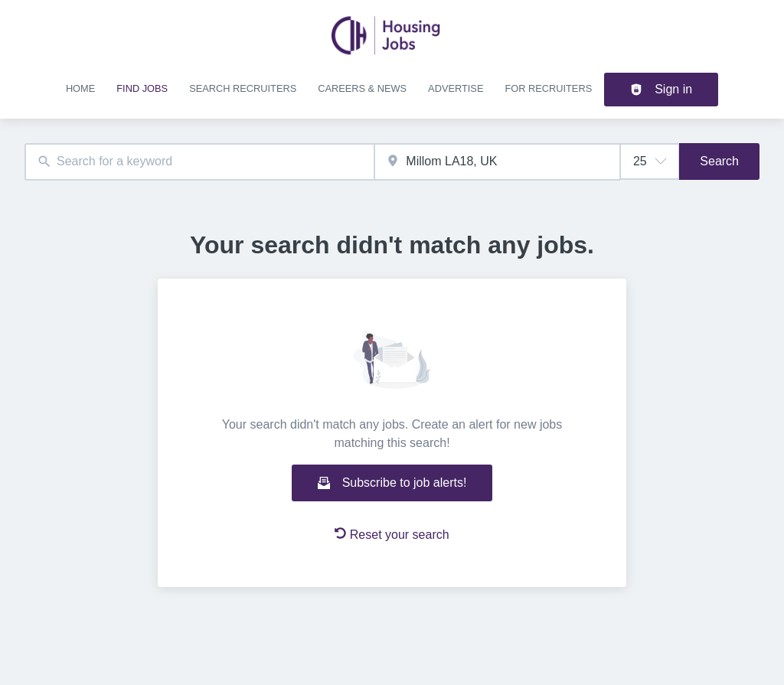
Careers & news (362, 88)
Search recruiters (243, 88)
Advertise (456, 88)
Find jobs (142, 88)
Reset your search (392, 534)
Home (80, 88)
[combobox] (199, 162)
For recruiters (548, 88)
